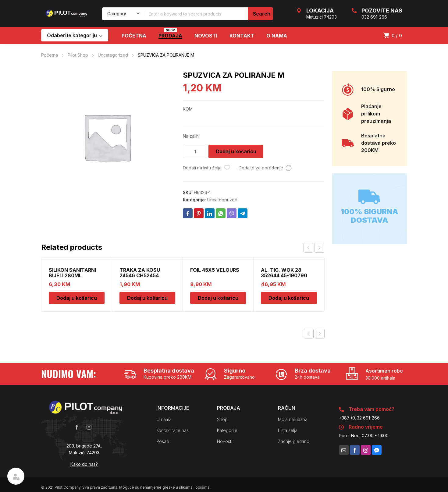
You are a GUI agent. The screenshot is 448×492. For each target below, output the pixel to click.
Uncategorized (113, 55)
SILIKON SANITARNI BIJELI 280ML (72, 273)
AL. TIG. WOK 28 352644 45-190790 (284, 273)
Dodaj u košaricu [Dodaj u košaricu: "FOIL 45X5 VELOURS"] (218, 298)
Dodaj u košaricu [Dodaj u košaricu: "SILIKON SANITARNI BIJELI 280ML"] (77, 298)
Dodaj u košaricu (236, 151)
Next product (320, 334)
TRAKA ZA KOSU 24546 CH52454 (140, 273)
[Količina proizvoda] (195, 151)
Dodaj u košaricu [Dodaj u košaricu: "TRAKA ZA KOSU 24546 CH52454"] (147, 298)
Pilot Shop (78, 55)
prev (308, 248)
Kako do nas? (84, 464)
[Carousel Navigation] (314, 248)
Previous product (309, 334)
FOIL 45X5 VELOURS (215, 270)
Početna (50, 55)
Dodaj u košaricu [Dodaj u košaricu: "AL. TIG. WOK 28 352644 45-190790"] (289, 298)
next (319, 248)
